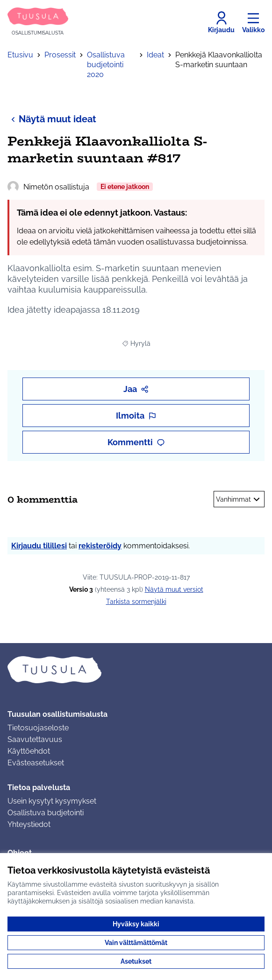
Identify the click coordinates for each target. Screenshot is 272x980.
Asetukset (136, 961)
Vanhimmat (239, 499)
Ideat (155, 55)
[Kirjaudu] (221, 22)
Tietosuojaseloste (38, 728)
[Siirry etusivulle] (38, 22)
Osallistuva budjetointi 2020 (106, 65)
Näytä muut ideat (52, 119)
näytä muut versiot (174, 589)
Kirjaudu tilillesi (39, 546)
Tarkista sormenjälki (136, 602)
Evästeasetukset (36, 763)
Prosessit (60, 55)
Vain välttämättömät (136, 943)
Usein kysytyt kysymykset (52, 801)
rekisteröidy (100, 546)
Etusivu (20, 55)
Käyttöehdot (29, 751)
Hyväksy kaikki (136, 924)
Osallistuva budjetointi (46, 813)
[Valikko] (253, 22)
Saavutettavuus (35, 739)
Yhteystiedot (29, 824)
